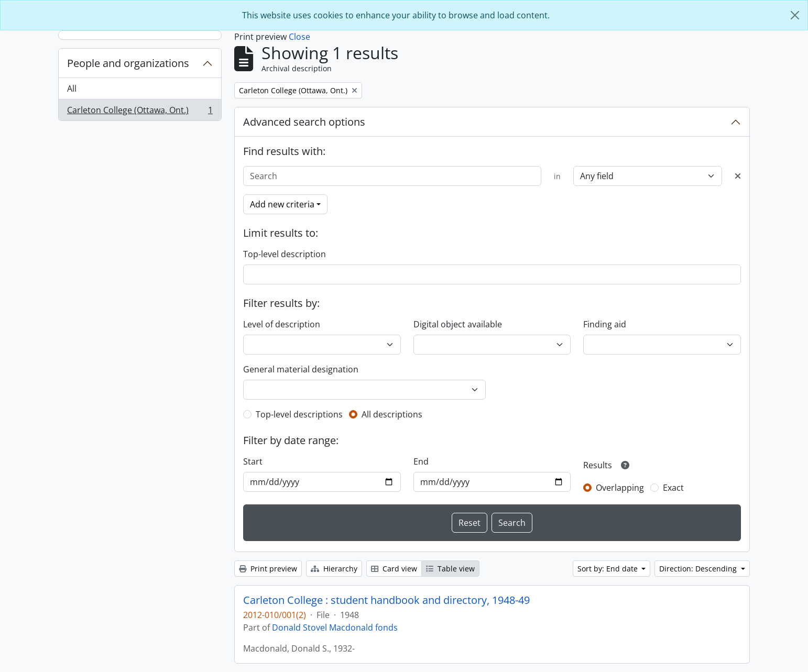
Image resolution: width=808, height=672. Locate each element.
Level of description (282, 324)
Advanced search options (304, 122)
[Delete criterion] (738, 176)
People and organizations (128, 63)
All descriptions (392, 414)
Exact (673, 488)
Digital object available (458, 324)
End (421, 461)
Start (253, 461)
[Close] (795, 15)
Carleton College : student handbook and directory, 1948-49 (386, 600)
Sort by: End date (609, 569)
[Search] (392, 176)
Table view (450, 569)
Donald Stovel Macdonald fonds (335, 627)
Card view (394, 569)
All (72, 89)
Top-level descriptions (299, 414)
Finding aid (605, 324)
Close (299, 37)
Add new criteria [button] (282, 204)
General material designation (301, 369)
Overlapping (620, 488)
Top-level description (285, 254)
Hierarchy (334, 569)
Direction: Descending (699, 569)
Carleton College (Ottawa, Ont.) (140, 112)
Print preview (268, 569)
